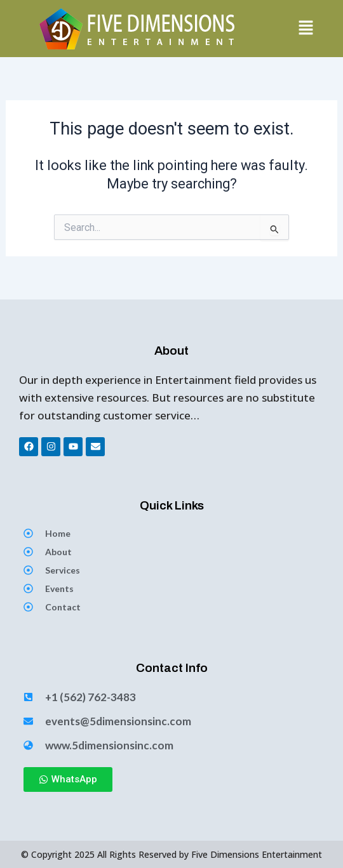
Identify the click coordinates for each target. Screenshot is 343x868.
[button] (306, 29)
